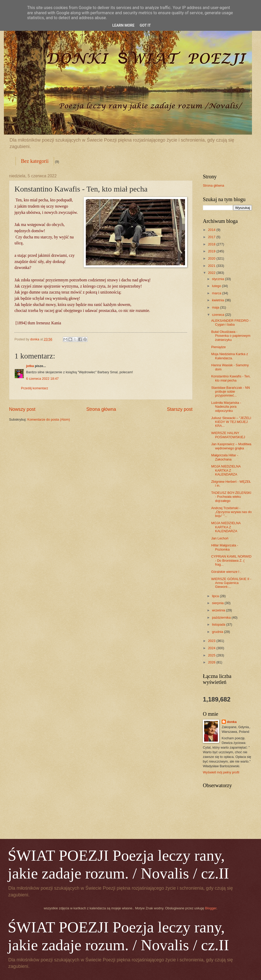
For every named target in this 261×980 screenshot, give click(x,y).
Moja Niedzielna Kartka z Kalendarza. (229, 356)
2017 (212, 237)
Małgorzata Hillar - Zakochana (225, 457)
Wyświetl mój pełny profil (221, 772)
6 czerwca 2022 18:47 (42, 379)
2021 (212, 266)
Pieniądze (218, 347)
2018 (212, 244)
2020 (212, 258)
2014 (212, 230)
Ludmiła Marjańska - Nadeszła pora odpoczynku (226, 407)
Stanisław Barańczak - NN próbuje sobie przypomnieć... (231, 392)
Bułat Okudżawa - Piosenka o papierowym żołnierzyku (231, 336)
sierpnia (218, 603)
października (222, 617)
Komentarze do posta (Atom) (49, 419)
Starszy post (180, 409)
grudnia (218, 632)
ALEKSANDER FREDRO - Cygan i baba (231, 323)
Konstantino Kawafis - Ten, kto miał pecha (231, 378)
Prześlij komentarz (34, 388)
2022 (212, 273)
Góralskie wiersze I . (226, 572)
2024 (212, 648)
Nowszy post (22, 409)
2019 (212, 251)
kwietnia (218, 300)
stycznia (218, 279)
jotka (30, 366)
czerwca (218, 315)
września (219, 610)
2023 (212, 641)
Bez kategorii (35, 161)
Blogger (211, 908)
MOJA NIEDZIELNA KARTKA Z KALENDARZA (226, 470)
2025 (212, 655)
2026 (212, 662)
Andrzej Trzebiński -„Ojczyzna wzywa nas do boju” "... (231, 512)
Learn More (123, 25)
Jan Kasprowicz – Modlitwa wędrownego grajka (231, 446)
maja (216, 307)
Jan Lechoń (220, 538)
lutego (217, 286)
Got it (145, 25)
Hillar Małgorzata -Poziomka (225, 547)
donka (232, 722)
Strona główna (101, 409)
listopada (219, 624)
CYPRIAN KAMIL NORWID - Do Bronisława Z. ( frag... (231, 560)
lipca (216, 596)
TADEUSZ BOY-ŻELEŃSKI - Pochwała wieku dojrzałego (231, 497)
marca (217, 293)
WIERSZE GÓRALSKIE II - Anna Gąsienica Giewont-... (231, 583)
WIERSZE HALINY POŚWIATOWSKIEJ (228, 435)
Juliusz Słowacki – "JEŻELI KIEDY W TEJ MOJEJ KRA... (231, 422)
